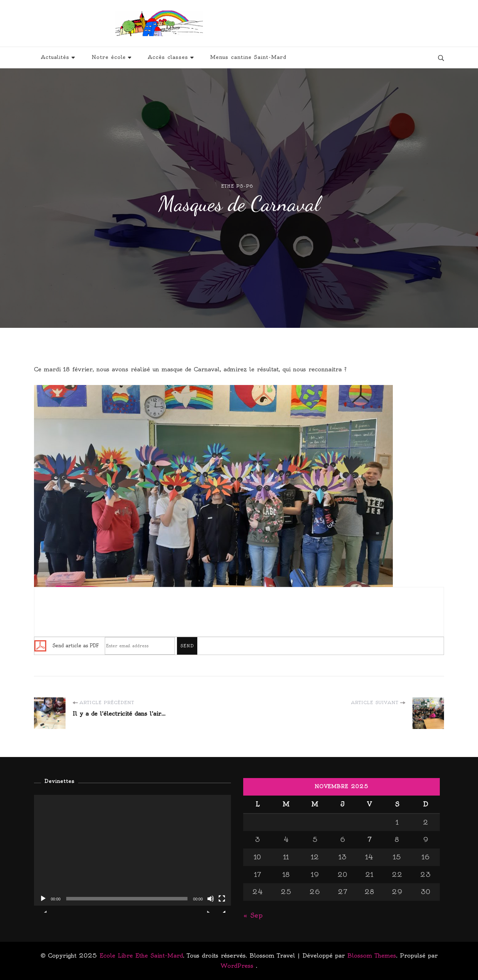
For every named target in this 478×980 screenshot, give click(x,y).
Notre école (109, 57)
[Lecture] (43, 904)
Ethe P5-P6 (237, 186)
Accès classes (168, 57)
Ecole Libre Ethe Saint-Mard (286, 23)
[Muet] (211, 904)
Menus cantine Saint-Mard (248, 57)
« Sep (253, 915)
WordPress (237, 966)
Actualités (55, 57)
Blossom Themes (372, 955)
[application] (132, 850)
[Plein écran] (222, 904)
